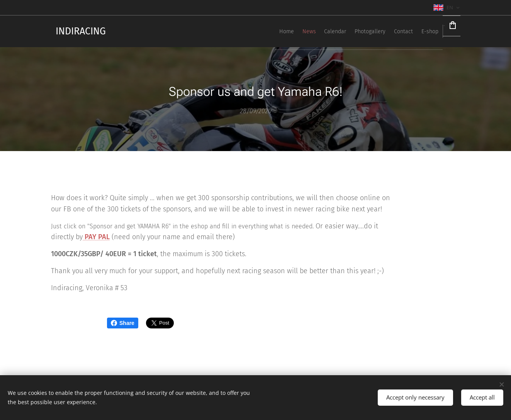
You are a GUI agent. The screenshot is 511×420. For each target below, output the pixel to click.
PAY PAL (96, 237)
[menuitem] (349, 31)
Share (123, 323)
